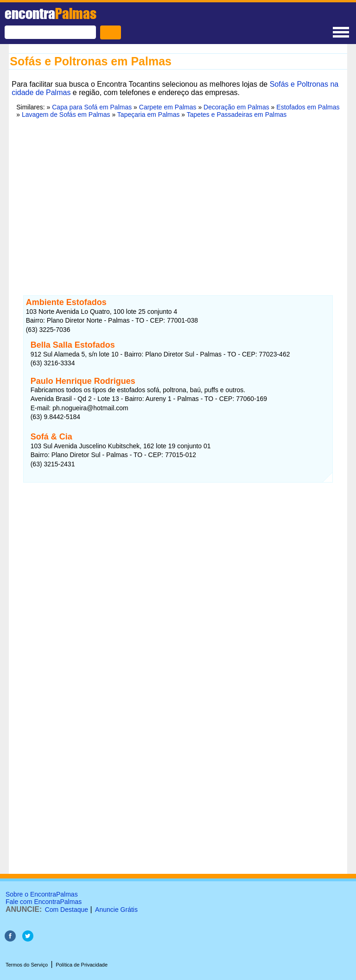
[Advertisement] (178, 197)
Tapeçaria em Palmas (149, 115)
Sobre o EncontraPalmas (42, 894)
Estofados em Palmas (308, 107)
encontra (51, 13)
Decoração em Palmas (236, 107)
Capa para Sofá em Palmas (92, 107)
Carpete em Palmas (168, 107)
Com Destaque (67, 910)
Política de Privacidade (82, 965)
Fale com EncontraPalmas (44, 902)
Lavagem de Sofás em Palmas (66, 115)
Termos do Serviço (27, 965)
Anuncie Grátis (116, 910)
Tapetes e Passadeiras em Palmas (237, 115)
